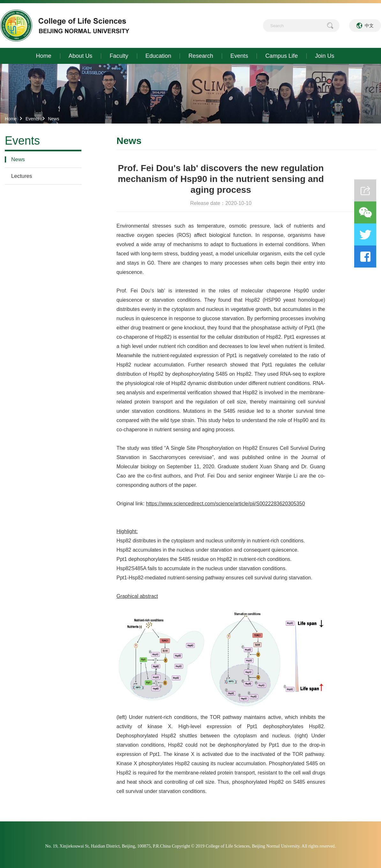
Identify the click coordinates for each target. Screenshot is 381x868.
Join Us (325, 56)
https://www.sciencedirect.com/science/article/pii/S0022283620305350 (225, 504)
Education (158, 56)
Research (201, 56)
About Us (81, 56)
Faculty (119, 56)
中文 (369, 26)
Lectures (22, 176)
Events (239, 56)
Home (44, 56)
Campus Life (281, 56)
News (53, 119)
